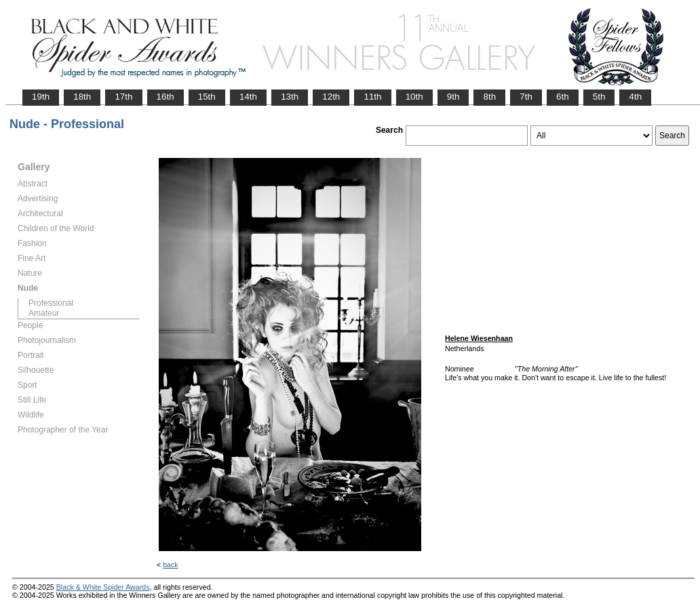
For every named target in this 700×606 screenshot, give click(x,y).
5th (599, 97)
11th (372, 97)
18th (82, 97)
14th (248, 97)
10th (414, 97)
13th (290, 97)
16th (166, 97)
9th (453, 97)
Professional (51, 303)
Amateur (44, 313)
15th (207, 97)
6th (563, 97)
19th (41, 97)
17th (123, 97)
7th (526, 97)
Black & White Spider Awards (103, 587)
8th (489, 97)
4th (635, 97)
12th (331, 97)
